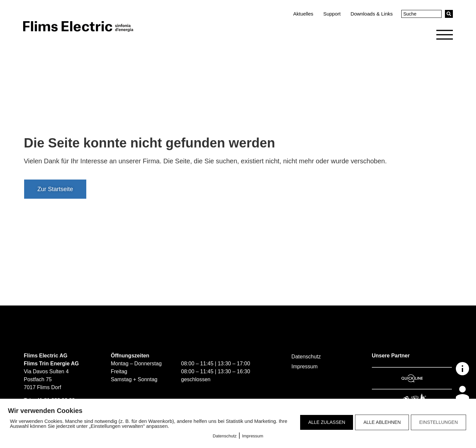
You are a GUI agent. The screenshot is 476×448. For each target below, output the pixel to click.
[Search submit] (449, 14)
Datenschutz (225, 436)
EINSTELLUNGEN (438, 422)
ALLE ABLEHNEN (382, 422)
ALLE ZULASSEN (327, 422)
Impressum (253, 436)
